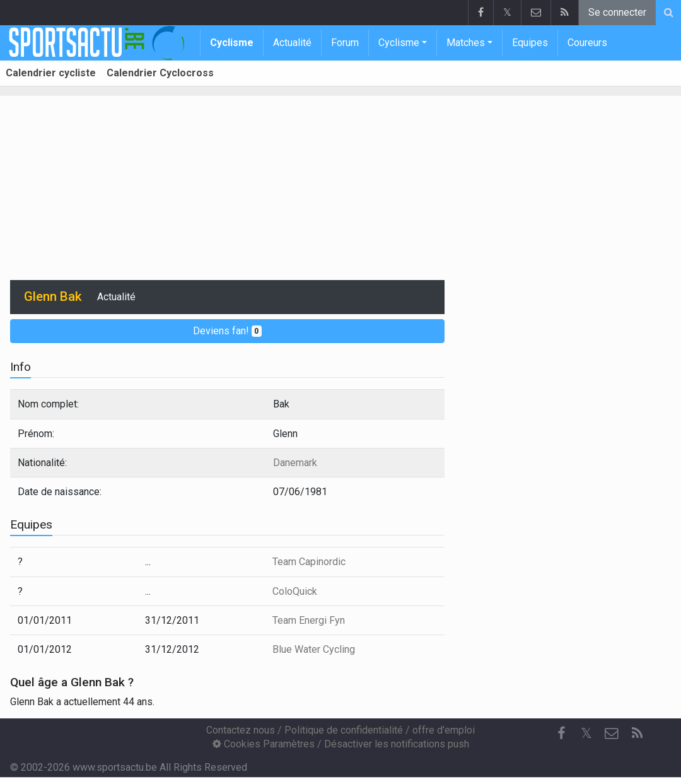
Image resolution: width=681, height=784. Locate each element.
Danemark (295, 463)
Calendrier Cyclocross (160, 73)
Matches (466, 43)
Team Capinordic (309, 562)
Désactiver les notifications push (397, 744)
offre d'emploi (444, 730)
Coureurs (587, 43)
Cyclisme (232, 43)
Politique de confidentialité (344, 730)
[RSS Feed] (637, 734)
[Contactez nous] (612, 734)
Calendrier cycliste (51, 73)
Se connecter (617, 12)
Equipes (530, 43)
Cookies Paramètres (264, 744)
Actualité (292, 43)
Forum (345, 43)
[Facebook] (561, 734)
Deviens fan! (228, 331)
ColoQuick (295, 591)
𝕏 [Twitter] (586, 733)
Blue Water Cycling (314, 649)
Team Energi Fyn (309, 620)
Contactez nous (241, 730)
